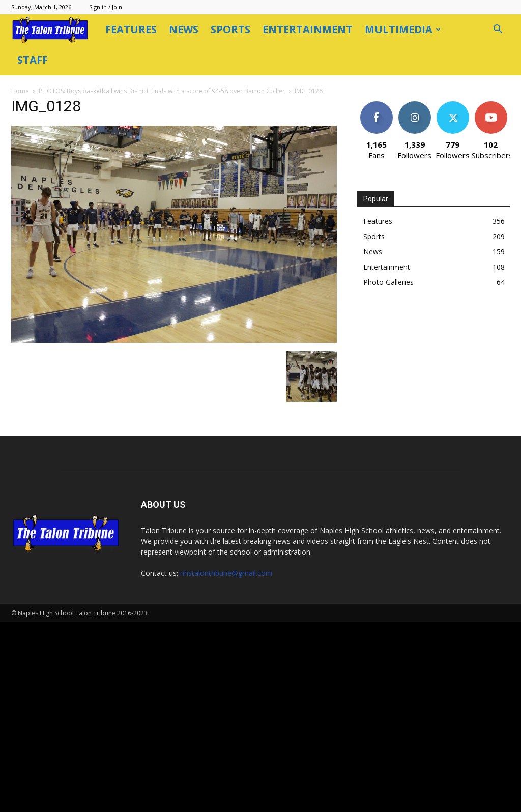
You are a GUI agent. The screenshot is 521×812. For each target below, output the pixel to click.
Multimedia (403, 29)
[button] (498, 30)
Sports (230, 29)
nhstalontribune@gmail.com (226, 763)
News (184, 29)
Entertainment (308, 29)
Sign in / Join (106, 7)
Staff (33, 60)
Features (131, 29)
